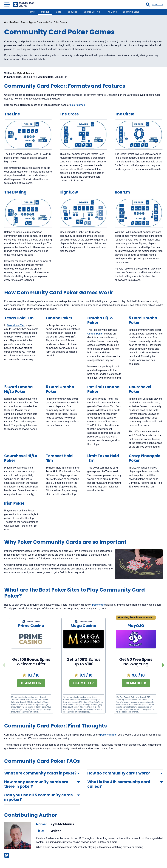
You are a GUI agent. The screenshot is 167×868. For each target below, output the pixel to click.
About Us (157, 5)
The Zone (112, 12)
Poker (24, 22)
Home (31, 12)
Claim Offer (31, 683)
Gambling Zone (12, 22)
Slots (58, 12)
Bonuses (72, 12)
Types (32, 22)
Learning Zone (131, 12)
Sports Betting (92, 12)
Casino (45, 12)
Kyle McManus (26, 73)
